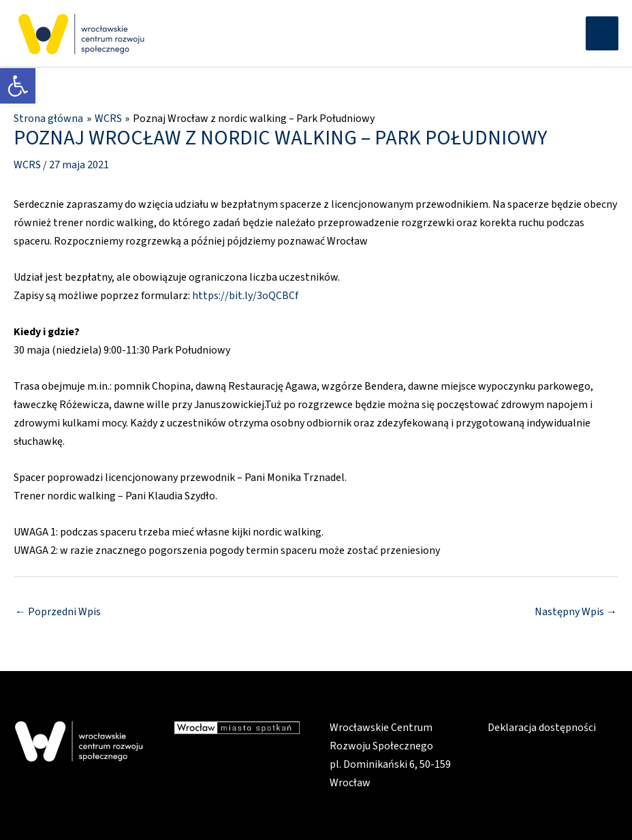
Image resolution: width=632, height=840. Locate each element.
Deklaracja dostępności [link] (542, 728)
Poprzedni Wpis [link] (58, 612)
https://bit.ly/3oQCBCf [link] (245, 296)
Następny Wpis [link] (576, 612)
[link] (18, 86)
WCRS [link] (27, 165)
